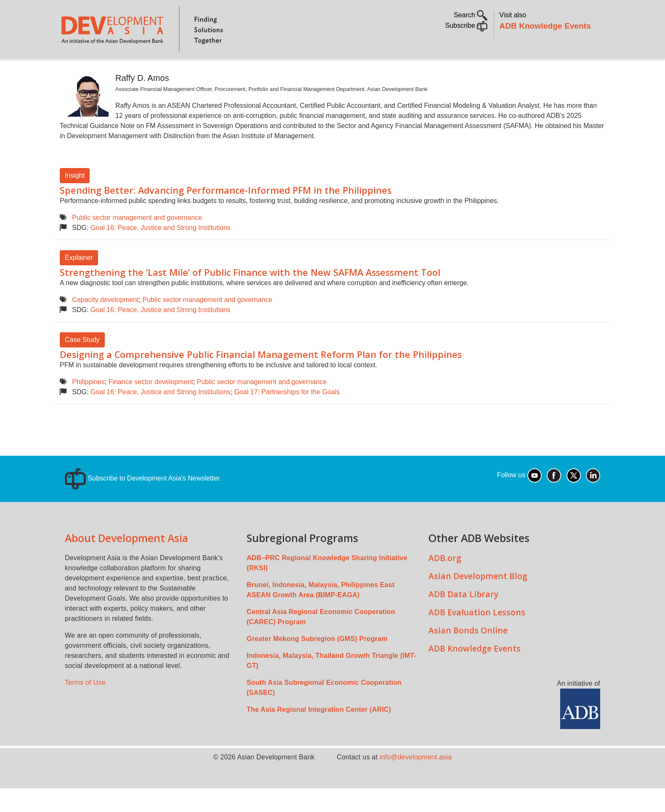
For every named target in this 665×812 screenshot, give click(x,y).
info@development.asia (416, 781)
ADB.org (445, 581)
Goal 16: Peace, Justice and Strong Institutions (161, 251)
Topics (141, 70)
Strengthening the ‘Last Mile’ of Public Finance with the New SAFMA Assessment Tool (250, 296)
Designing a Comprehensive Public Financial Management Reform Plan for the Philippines (261, 378)
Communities (435, 70)
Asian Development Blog (478, 600)
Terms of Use (85, 706)
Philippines (88, 405)
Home (72, 70)
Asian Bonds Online (468, 654)
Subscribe (467, 25)
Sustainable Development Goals (285, 70)
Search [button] (471, 15)
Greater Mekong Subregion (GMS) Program (317, 662)
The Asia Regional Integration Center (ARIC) (319, 733)
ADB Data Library (463, 618)
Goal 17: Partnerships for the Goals (287, 415)
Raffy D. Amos (142, 101)
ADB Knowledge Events (545, 26)
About (104, 70)
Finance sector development (151, 405)
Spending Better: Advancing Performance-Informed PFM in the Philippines (226, 214)
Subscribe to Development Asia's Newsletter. (143, 502)
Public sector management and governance (137, 241)
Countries (193, 70)
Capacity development (105, 323)
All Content (379, 70)
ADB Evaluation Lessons (477, 636)
